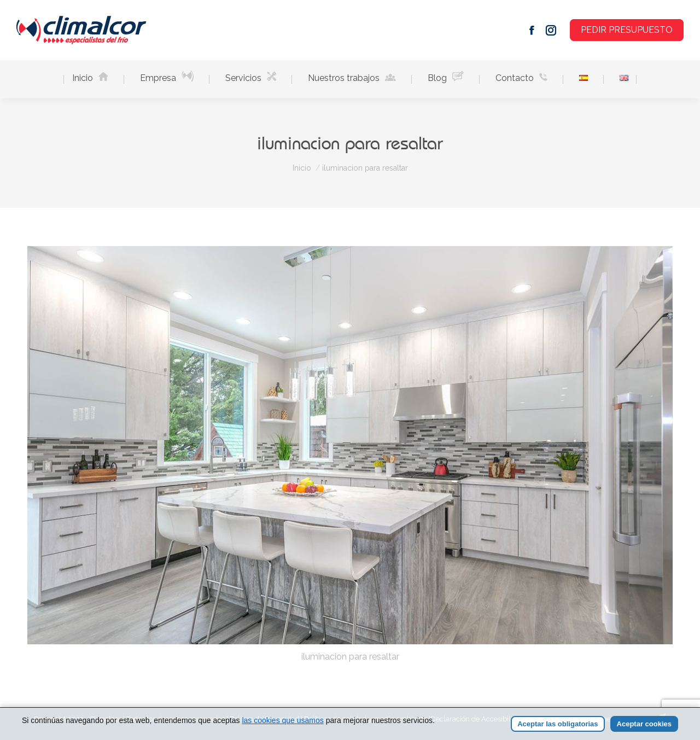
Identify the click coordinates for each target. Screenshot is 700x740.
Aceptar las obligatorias (558, 724)
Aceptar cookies (644, 724)
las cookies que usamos (282, 720)
